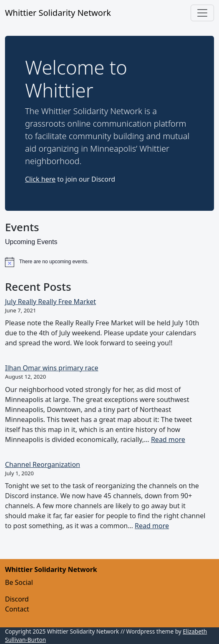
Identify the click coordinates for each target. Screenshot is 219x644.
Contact (17, 609)
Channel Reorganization (43, 464)
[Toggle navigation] (202, 13)
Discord (17, 599)
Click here (40, 179)
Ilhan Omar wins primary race (52, 368)
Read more (168, 439)
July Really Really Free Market (50, 302)
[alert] (109, 262)
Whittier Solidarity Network (58, 13)
